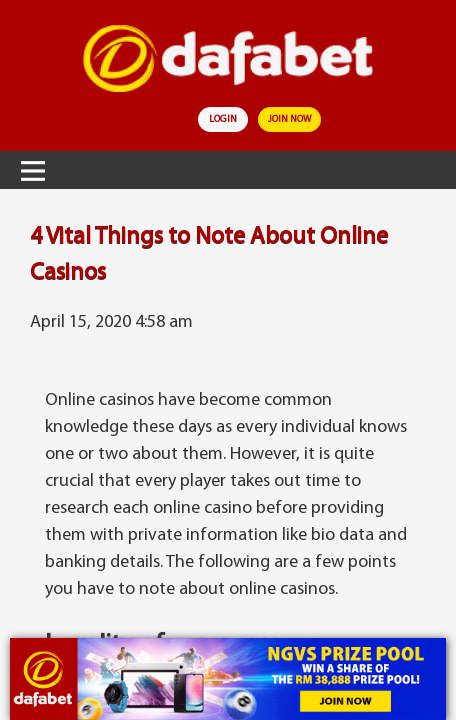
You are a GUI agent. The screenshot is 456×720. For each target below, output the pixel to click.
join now (289, 119)
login (223, 119)
